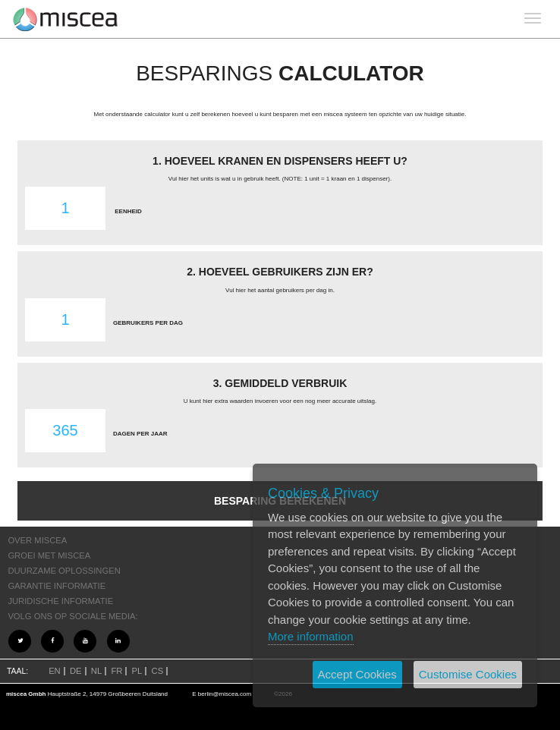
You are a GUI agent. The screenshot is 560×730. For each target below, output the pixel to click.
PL (137, 671)
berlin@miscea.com (225, 694)
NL (96, 671)
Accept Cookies (357, 674)
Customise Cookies (468, 674)
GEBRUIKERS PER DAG (148, 323)
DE (76, 671)
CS (158, 671)
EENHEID (128, 211)
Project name (66, 19)
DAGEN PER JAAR (140, 434)
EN (55, 671)
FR (116, 671)
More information (311, 636)
